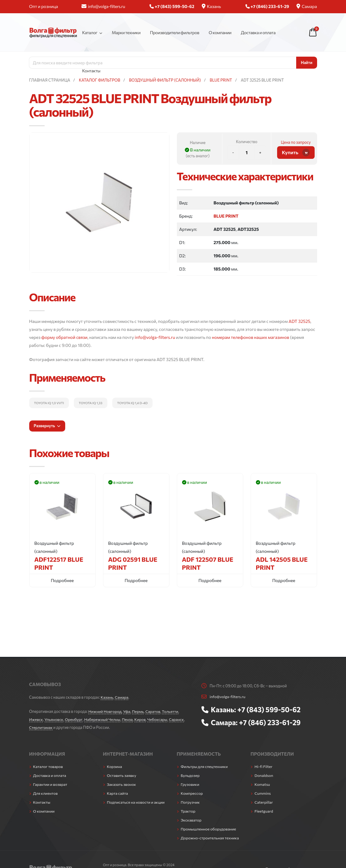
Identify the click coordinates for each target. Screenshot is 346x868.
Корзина (115, 766)
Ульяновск (54, 719)
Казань (211, 6)
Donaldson (264, 775)
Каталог (90, 32)
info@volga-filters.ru (103, 6)
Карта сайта (118, 793)
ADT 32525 (299, 321)
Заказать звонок (122, 784)
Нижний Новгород (105, 711)
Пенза (129, 719)
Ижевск (36, 719)
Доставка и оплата (258, 32)
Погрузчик (191, 802)
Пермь (139, 711)
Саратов (154, 711)
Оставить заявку (122, 775)
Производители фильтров (174, 32)
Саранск (178, 719)
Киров (141, 719)
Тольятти (171, 711)
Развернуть (47, 426)
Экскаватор (191, 820)
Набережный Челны (103, 719)
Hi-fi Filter (264, 766)
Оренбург (74, 719)
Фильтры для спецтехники (205, 766)
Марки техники (126, 32)
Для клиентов (46, 793)
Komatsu (262, 784)
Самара (307, 6)
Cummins (263, 793)
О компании (220, 32)
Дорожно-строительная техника (210, 838)
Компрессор (192, 793)
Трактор (188, 811)
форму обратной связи (64, 337)
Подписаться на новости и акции (136, 802)
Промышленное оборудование (209, 829)
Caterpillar (264, 802)
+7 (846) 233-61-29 (270, 722)
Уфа (127, 711)
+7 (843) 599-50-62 (269, 709)
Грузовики (190, 784)
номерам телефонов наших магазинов (251, 337)
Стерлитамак (41, 727)
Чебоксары (159, 719)
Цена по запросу (296, 142)
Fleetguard (264, 811)
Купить (296, 153)
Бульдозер (190, 775)
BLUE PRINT (226, 216)
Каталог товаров (48, 766)
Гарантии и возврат (51, 784)
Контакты (91, 71)
